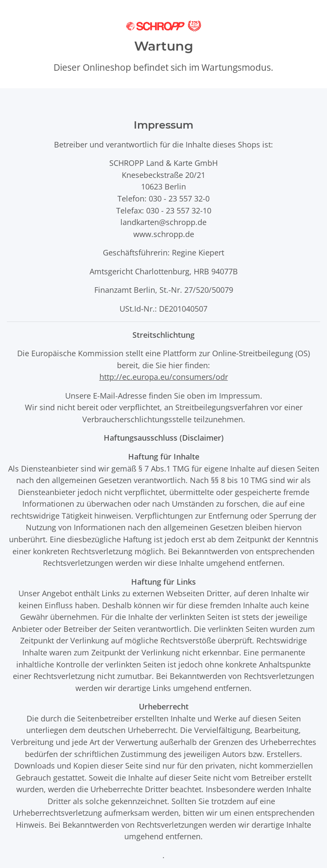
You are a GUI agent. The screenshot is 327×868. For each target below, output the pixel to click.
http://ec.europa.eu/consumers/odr (164, 377)
